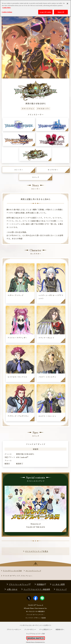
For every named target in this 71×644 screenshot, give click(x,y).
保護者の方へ (60, 629)
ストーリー (19, 170)
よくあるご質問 (58, 584)
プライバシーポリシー (14, 629)
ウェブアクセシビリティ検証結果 (37, 589)
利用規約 (41, 584)
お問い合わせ (12, 589)
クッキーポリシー (30, 629)
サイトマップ (61, 589)
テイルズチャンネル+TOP (12, 571)
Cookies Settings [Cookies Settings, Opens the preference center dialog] (7, 11)
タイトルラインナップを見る (37, 551)
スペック (36, 177)
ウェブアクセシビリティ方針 (35, 634)
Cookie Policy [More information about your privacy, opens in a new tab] (7, 6)
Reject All (61, 11)
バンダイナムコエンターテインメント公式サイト (36, 625)
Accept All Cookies (45, 11)
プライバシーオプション (20, 584)
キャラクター (53, 170)
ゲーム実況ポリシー (46, 629)
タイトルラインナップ (33, 571)
